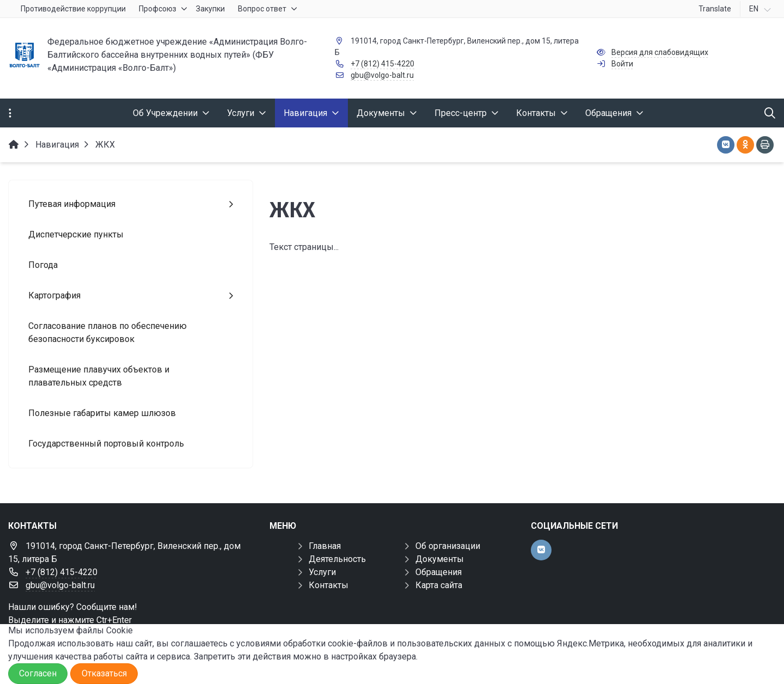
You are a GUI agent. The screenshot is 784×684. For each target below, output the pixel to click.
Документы (440, 559)
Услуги (322, 572)
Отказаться (104, 673)
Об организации (448, 546)
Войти (622, 64)
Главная (325, 546)
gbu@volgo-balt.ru (382, 75)
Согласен (38, 673)
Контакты (329, 585)
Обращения (439, 572)
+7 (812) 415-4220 (382, 64)
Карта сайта (439, 585)
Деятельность (337, 559)
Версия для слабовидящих (660, 52)
